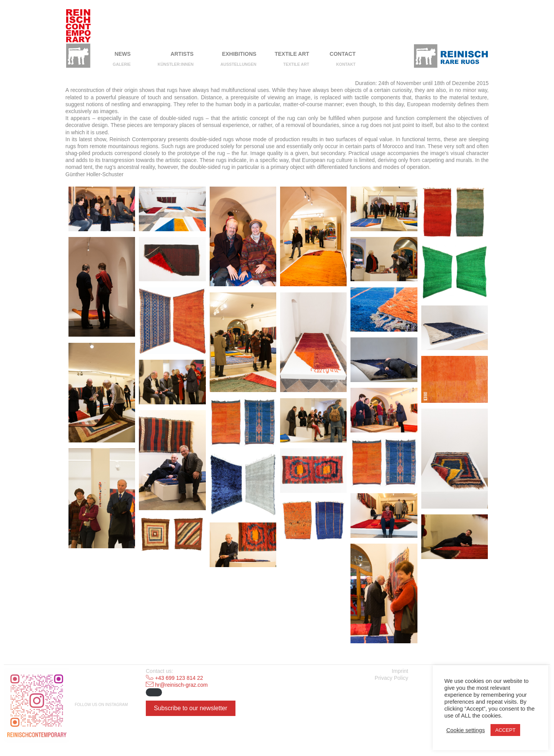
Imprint (400, 671)
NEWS (123, 54)
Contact (343, 54)
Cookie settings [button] (466, 730)
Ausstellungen (238, 64)
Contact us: (159, 671)
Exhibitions (239, 54)
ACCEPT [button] (505, 730)
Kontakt (346, 64)
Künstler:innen (176, 64)
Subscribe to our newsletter (191, 708)
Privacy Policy (391, 678)
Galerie (122, 64)
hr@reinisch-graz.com (181, 685)
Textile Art (292, 54)
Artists (182, 54)
